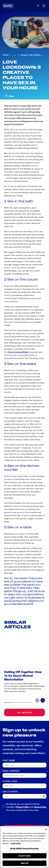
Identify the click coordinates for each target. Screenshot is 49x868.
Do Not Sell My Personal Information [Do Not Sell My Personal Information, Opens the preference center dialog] (25, 849)
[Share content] (9, 96)
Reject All (25, 863)
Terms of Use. (40, 807)
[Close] (46, 830)
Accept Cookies (25, 856)
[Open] (38, 6)
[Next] (43, 700)
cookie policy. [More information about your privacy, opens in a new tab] (16, 844)
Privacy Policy (23, 807)
